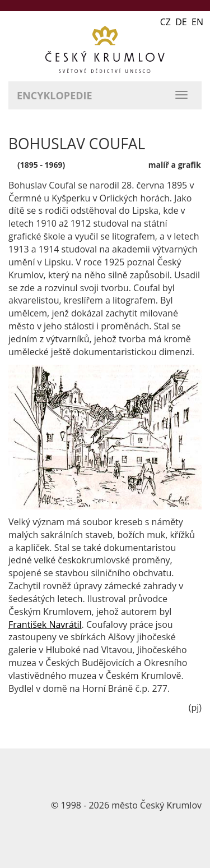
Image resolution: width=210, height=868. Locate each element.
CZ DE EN (182, 22)
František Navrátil (45, 624)
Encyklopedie (55, 95)
